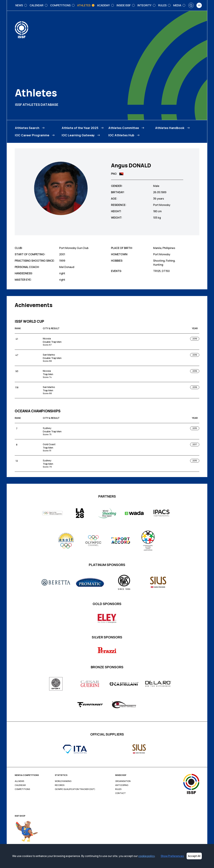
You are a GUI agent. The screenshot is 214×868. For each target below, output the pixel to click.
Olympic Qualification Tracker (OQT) (75, 789)
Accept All (194, 856)
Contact (120, 793)
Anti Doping (122, 785)
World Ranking (63, 781)
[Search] (191, 5)
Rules (118, 789)
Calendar (20, 785)
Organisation (123, 781)
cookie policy (146, 856)
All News (19, 781)
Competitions (22, 789)
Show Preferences (172, 856)
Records (60, 785)
